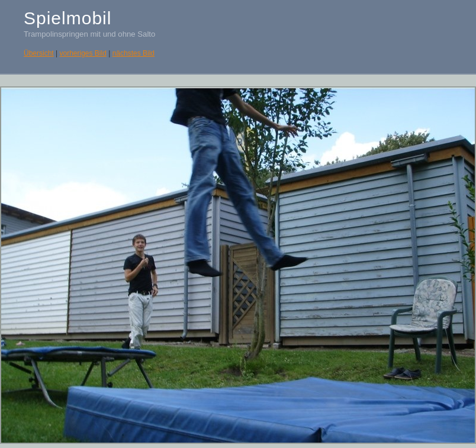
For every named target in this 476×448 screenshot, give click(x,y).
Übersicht (39, 53)
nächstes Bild (134, 53)
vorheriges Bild (83, 53)
